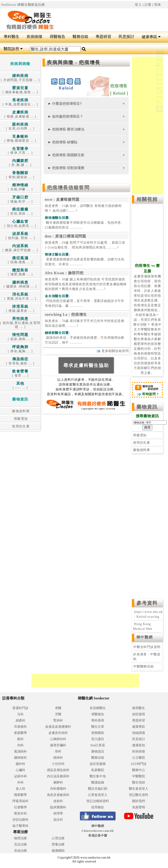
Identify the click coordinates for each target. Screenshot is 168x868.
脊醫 (58, 708)
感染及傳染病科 (58, 770)
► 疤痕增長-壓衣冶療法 (66, 129)
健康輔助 (58, 851)
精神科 (58, 758)
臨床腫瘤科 (58, 807)
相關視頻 (147, 199)
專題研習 (103, 37)
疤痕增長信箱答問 (68, 188)
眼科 (20, 739)
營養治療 (58, 844)
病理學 (58, 813)
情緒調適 (139, 733)
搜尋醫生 (139, 708)
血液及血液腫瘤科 (58, 727)
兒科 (20, 714)
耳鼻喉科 (20, 727)
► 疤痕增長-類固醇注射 (66, 155)
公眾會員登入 (98, 795)
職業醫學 (20, 795)
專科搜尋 (98, 720)
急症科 (58, 820)
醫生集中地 (98, 776)
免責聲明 (139, 807)
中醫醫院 (139, 776)
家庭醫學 (20, 733)
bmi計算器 (98, 745)
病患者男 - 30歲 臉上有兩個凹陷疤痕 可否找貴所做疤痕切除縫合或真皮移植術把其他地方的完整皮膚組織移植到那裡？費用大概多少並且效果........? (86, 284)
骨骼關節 (98, 733)
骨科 (58, 751)
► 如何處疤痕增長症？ (65, 116)
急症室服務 (98, 764)
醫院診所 (13, 49)
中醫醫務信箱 (144, 666)
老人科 (20, 789)
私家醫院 (98, 770)
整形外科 (20, 813)
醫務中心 (139, 770)
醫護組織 (98, 782)
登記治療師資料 (98, 801)
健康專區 (151, 37)
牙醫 (58, 714)
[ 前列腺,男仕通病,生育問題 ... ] (20, 323)
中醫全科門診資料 (147, 647)
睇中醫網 (145, 637)
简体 (158, 5)
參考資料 (147, 603)
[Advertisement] (116, 20)
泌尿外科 (20, 776)
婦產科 (20, 720)
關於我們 (139, 801)
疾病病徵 (34, 37)
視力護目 (98, 739)
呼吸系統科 (20, 801)
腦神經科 (20, 758)
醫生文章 (98, 727)
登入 (138, 5)
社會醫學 (20, 807)
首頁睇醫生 (98, 708)
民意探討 (126, 37)
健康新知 (139, 745)
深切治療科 (20, 820)
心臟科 (20, 770)
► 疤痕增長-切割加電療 (66, 168)
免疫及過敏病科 (58, 795)
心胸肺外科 (58, 739)
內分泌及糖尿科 (58, 776)
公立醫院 (139, 758)
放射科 (58, 801)
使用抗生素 (20, 426)
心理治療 (58, 838)
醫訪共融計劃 (98, 789)
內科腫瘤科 (58, 789)
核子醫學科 (20, 826)
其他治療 (20, 851)
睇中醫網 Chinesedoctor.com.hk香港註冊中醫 (98, 831)
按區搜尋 (139, 714)
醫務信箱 (80, 37)
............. (85, 225)
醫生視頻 (139, 782)
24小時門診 (139, 764)
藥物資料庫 (20, 411)
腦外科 (20, 764)
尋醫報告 (57, 37)
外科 (20, 782)
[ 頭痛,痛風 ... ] (20, 260)
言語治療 (20, 844)
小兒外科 (58, 764)
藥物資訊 (147, 407)
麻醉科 (58, 782)
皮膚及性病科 (58, 733)
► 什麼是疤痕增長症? (65, 103)
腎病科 (58, 720)
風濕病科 (20, 751)
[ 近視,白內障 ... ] (20, 127)
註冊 (148, 5)
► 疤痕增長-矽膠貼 (63, 142)
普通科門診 (20, 708)
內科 (20, 745)
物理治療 (20, 838)
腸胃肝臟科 (58, 745)
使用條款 (98, 807)
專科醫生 (11, 37)
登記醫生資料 (139, 795)
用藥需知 (20, 419)
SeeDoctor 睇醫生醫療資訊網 (23, 5)
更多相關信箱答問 (112, 351)
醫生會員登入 (139, 789)
